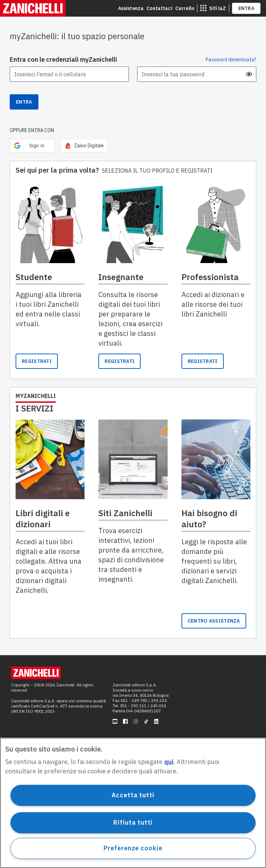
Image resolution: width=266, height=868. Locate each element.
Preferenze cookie (133, 848)
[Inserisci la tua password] (197, 74)
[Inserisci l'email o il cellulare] (69, 74)
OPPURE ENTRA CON (32, 130)
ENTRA (246, 8)
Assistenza (131, 8)
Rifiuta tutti (133, 822)
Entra (24, 102)
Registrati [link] (37, 361)
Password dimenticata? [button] (231, 60)
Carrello (185, 8)
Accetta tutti (133, 795)
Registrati (119, 361)
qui (169, 762)
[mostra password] (249, 74)
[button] (32, 146)
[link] (84, 146)
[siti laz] (213, 8)
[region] (133, 803)
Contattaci (159, 8)
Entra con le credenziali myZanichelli (63, 59)
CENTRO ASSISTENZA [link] (214, 621)
